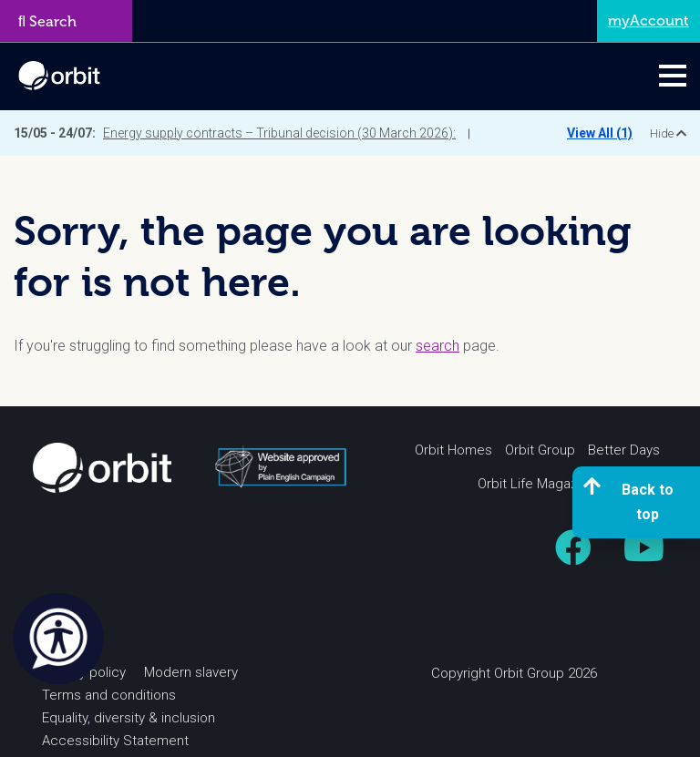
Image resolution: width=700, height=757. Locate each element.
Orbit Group (540, 450)
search (437, 346)
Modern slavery (191, 672)
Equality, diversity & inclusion (129, 718)
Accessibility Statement (115, 741)
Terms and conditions (109, 695)
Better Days (624, 450)
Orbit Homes (453, 450)
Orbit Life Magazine (537, 484)
